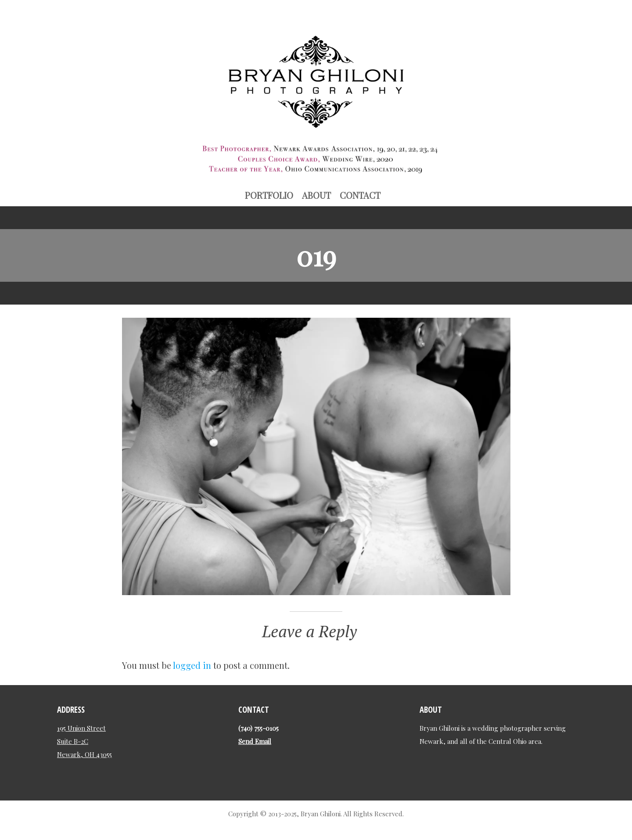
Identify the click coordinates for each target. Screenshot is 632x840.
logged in (192, 665)
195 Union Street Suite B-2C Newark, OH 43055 (84, 741)
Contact (360, 195)
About (316, 195)
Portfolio (269, 195)
